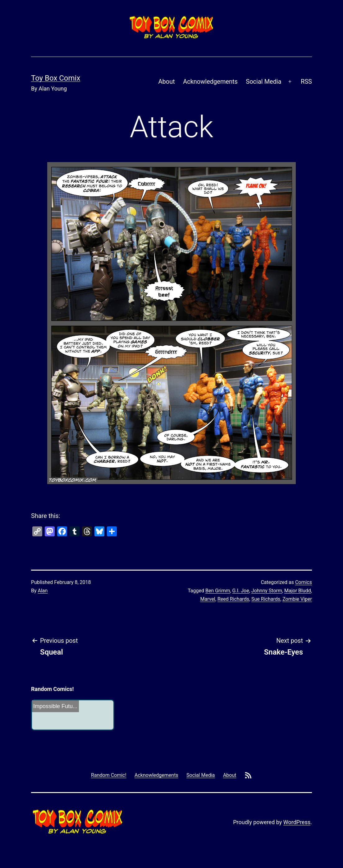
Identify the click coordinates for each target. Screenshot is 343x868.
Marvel (208, 599)
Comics (304, 582)
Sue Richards (266, 599)
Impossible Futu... (55, 706)
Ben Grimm (218, 591)
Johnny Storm (267, 591)
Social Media (263, 82)
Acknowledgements (210, 82)
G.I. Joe (241, 591)
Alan (43, 591)
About (167, 82)
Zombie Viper (297, 599)
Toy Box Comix (56, 78)
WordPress (297, 822)
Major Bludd (298, 591)
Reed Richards (233, 599)
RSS (306, 82)
